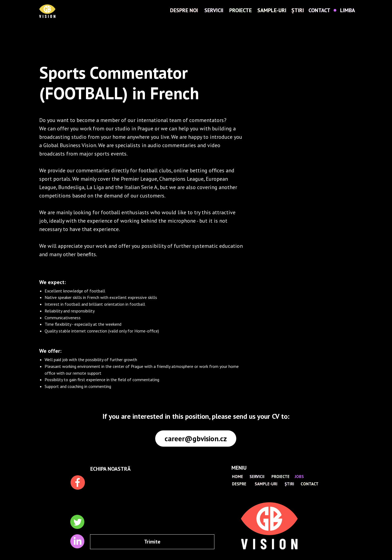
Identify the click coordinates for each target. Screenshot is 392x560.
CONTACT (319, 10)
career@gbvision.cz (196, 439)
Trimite (152, 542)
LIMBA (348, 10)
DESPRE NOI (184, 10)
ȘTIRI (298, 10)
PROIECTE (240, 10)
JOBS (299, 477)
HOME (237, 477)
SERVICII (214, 10)
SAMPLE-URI (272, 10)
